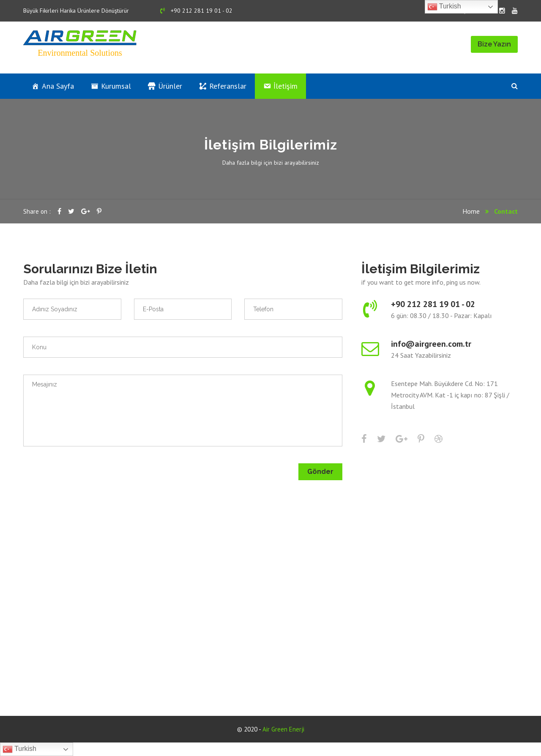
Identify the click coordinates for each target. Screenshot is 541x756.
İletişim (286, 86)
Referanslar (228, 86)
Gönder (320, 472)
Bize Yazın (494, 44)
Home (471, 211)
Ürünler (170, 86)
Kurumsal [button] (116, 86)
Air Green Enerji (283, 729)
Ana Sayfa (58, 86)
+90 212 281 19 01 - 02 (196, 11)
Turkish (444, 7)
